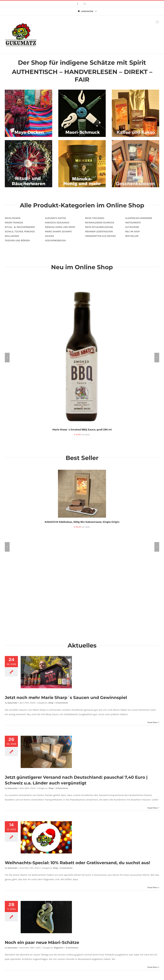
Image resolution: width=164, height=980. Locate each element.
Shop (51, 703)
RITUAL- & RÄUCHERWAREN (20, 227)
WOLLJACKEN (12, 236)
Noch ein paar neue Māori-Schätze (42, 942)
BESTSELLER (132, 236)
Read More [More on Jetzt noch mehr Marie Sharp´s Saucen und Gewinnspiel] (153, 722)
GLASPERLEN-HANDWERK (139, 218)
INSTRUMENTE (133, 223)
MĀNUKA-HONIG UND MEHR (60, 227)
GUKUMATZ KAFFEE (55, 218)
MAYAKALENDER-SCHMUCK (100, 223)
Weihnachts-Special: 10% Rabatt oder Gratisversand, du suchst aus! (78, 863)
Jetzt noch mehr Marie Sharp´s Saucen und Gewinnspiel (66, 698)
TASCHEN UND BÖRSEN (17, 240)
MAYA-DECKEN (13, 218)
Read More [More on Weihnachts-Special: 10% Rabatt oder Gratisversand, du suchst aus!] (153, 887)
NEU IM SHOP (132, 231)
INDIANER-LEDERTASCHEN (99, 231)
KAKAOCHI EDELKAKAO (57, 223)
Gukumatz (12, 703)
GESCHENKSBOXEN (55, 240)
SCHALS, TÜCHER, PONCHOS (20, 231)
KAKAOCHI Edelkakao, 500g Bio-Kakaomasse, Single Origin (82, 522)
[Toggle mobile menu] (158, 22)
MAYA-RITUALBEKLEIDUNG (99, 227)
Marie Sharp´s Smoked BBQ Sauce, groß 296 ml (82, 430)
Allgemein (59, 948)
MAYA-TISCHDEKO (95, 218)
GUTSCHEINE (132, 227)
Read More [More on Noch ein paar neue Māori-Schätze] (153, 967)
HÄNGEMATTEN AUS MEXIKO (100, 236)
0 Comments (62, 703)
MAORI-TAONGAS (14, 223)
